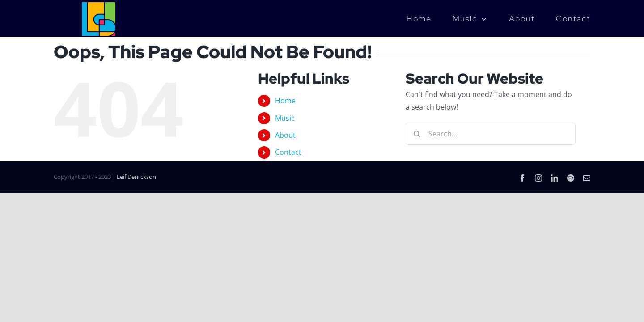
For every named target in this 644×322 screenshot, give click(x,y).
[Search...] (491, 134)
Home (285, 101)
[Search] (417, 134)
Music (285, 118)
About (285, 135)
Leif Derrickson (136, 177)
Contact (288, 152)
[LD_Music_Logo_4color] (99, 6)
